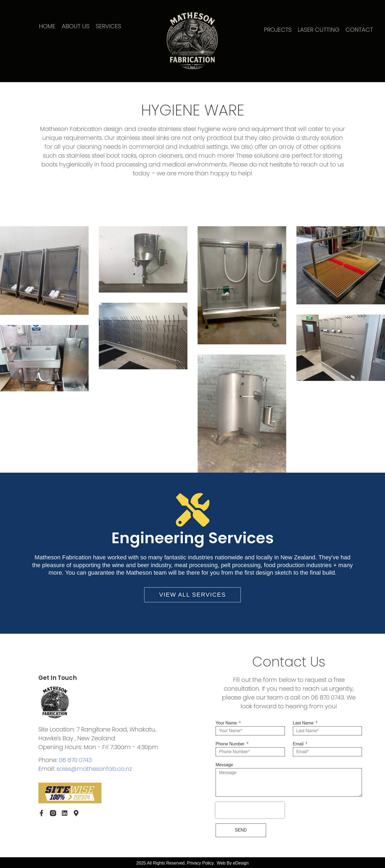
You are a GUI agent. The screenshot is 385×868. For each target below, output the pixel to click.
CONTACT (359, 30)
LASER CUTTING (319, 30)
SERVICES (108, 26)
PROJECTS (278, 30)
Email (299, 744)
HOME (47, 26)
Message (224, 765)
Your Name (227, 723)
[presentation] (250, 810)
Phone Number (231, 744)
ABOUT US (76, 26)
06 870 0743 (75, 760)
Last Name (304, 723)
